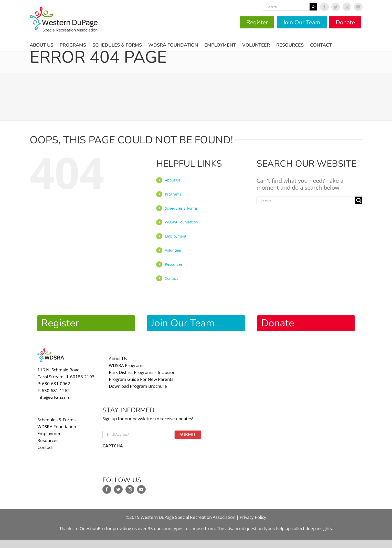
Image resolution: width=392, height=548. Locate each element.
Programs (173, 194)
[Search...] (286, 7)
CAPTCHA (113, 446)
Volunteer (173, 250)
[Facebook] (107, 489)
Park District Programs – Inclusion (142, 372)
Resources (174, 264)
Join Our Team (302, 22)
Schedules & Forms (181, 208)
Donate (345, 22)
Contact (171, 278)
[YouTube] (141, 489)
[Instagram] (130, 489)
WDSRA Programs (127, 365)
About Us (173, 180)
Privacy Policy (253, 517)
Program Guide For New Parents (141, 379)
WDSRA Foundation (181, 222)
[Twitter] (118, 489)
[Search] (313, 7)
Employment (176, 236)
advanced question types (251, 528)
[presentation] (141, 461)
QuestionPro (92, 528)
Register (257, 22)
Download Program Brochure (138, 386)
